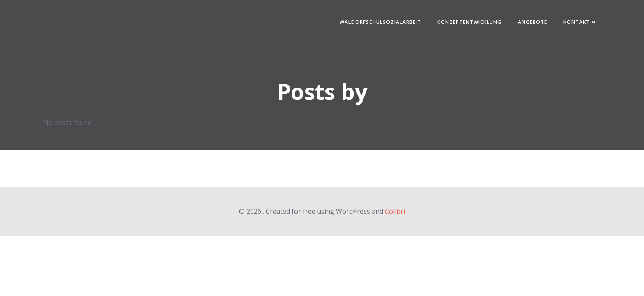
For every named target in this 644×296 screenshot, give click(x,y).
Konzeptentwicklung (469, 22)
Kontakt (580, 22)
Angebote (532, 22)
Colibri (395, 211)
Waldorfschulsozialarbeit (380, 22)
